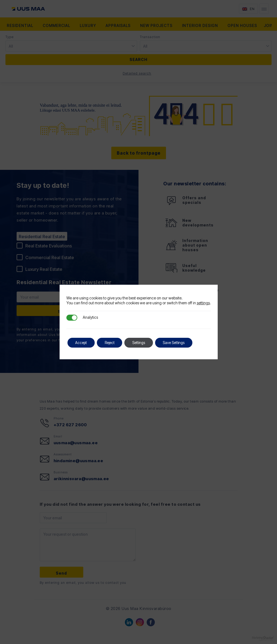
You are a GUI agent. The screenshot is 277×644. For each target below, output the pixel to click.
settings (203, 303)
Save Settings (179, 343)
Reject (112, 343)
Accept (82, 343)
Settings (142, 343)
